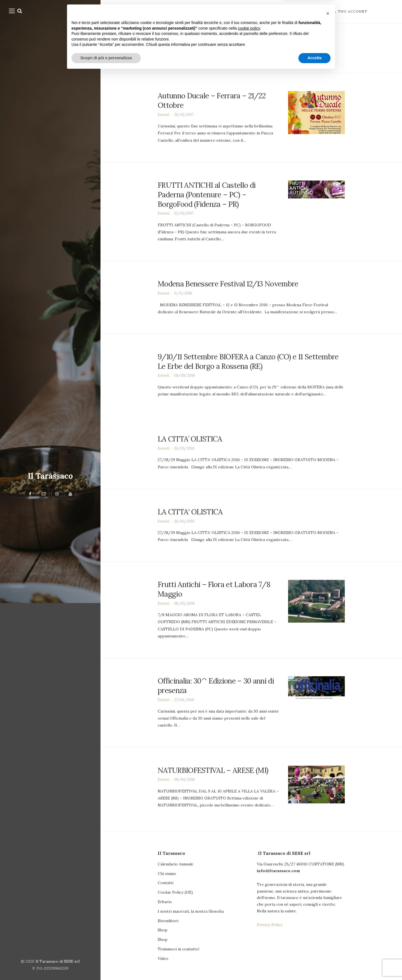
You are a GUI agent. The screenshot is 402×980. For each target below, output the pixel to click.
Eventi (164, 115)
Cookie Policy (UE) (175, 892)
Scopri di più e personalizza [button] (106, 965)
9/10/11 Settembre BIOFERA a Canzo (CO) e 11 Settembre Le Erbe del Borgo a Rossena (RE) (248, 361)
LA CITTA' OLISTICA (190, 512)
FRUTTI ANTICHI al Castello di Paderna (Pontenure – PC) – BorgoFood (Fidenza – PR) (207, 195)
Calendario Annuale (176, 864)
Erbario (165, 902)
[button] (328, 920)
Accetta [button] (314, 965)
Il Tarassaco (50, 476)
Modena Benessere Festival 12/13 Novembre (228, 284)
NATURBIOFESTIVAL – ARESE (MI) (213, 770)
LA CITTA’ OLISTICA (190, 439)
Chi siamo (167, 874)
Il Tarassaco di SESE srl (58, 961)
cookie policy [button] (249, 935)
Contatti (166, 883)
